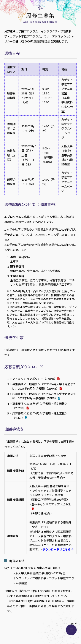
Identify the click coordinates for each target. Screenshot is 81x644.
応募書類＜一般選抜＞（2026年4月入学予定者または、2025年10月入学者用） (44, 396)
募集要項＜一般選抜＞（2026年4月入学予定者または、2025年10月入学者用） (44, 386)
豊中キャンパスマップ (52, 504)
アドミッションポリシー (35, 379)
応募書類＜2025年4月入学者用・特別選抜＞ (40, 415)
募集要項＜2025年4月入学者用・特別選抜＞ (40, 406)
